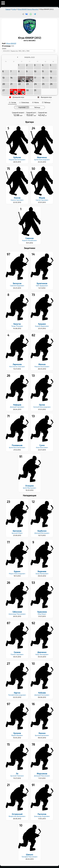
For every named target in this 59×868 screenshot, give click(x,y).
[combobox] (29, 51)
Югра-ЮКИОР (11, 43)
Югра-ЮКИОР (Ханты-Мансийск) (28, 9)
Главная (8, 9)
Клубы (14, 9)
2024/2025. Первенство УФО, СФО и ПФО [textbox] (16, 51)
